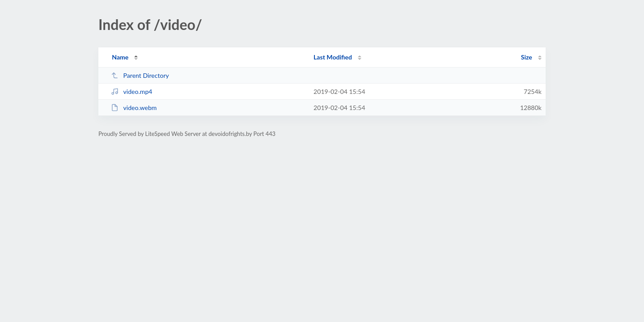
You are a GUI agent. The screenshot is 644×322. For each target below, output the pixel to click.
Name (120, 57)
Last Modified (333, 57)
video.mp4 (131, 91)
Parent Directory (140, 75)
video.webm (134, 108)
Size (527, 57)
